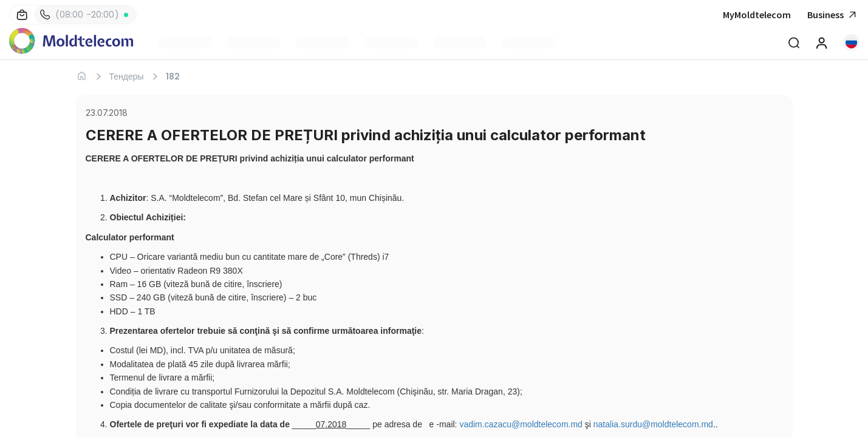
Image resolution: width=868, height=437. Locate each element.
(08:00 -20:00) (80, 15)
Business (833, 15)
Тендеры (127, 76)
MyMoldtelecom (757, 15)
